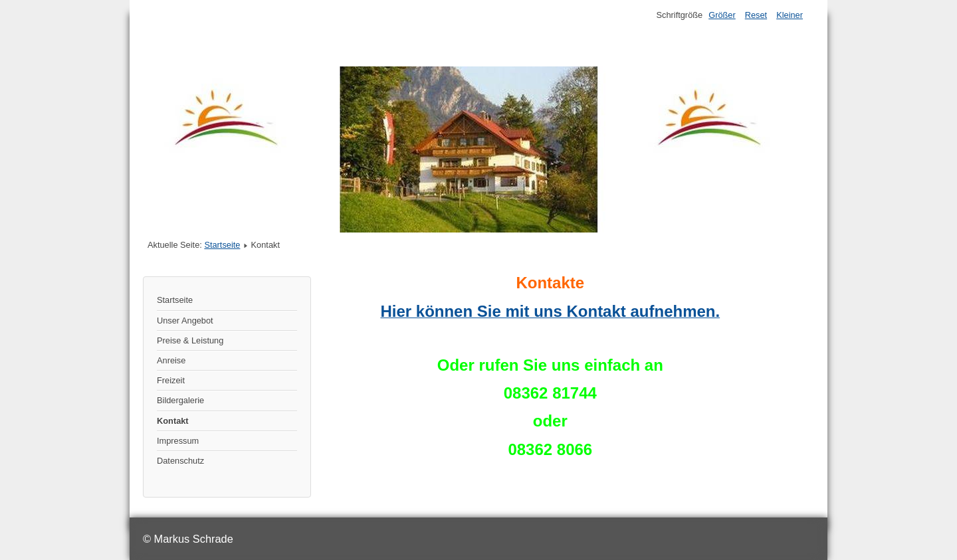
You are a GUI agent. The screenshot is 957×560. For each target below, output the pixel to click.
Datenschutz (180, 461)
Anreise (171, 360)
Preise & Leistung (190, 340)
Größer (722, 15)
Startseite (222, 245)
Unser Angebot (185, 321)
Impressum (178, 441)
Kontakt (173, 421)
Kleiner (790, 15)
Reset (756, 15)
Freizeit (171, 380)
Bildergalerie (180, 400)
